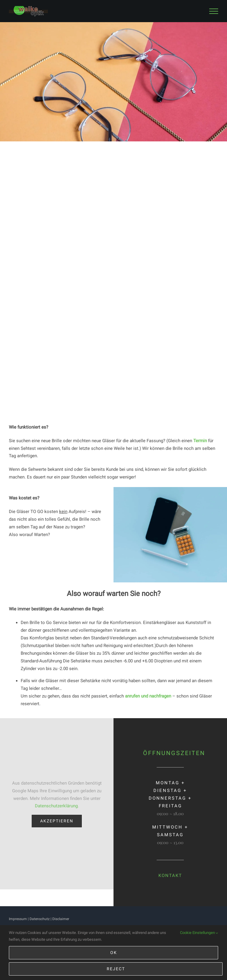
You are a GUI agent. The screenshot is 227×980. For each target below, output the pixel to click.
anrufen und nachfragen (148, 696)
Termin (200, 441)
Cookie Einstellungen (199, 933)
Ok (114, 953)
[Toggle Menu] (214, 11)
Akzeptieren (57, 821)
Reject (116, 969)
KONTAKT (170, 876)
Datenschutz (40, 919)
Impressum (18, 919)
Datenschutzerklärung (56, 806)
